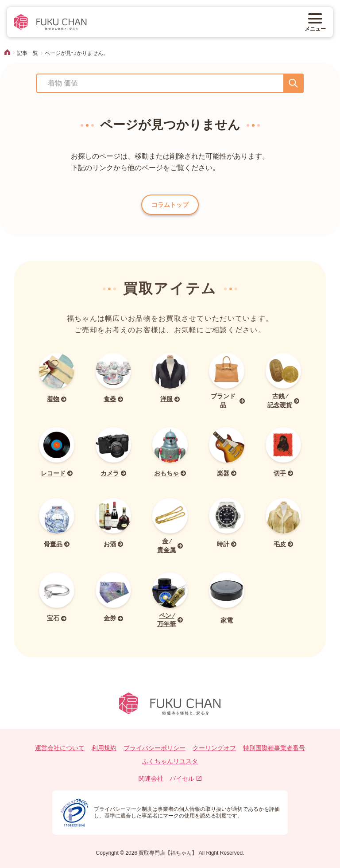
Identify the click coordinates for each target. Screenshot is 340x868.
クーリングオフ (214, 748)
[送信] (293, 83)
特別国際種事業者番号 (274, 748)
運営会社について (60, 748)
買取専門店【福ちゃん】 (167, 853)
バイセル (186, 778)
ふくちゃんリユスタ (170, 761)
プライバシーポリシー (155, 748)
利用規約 (104, 748)
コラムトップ (170, 205)
